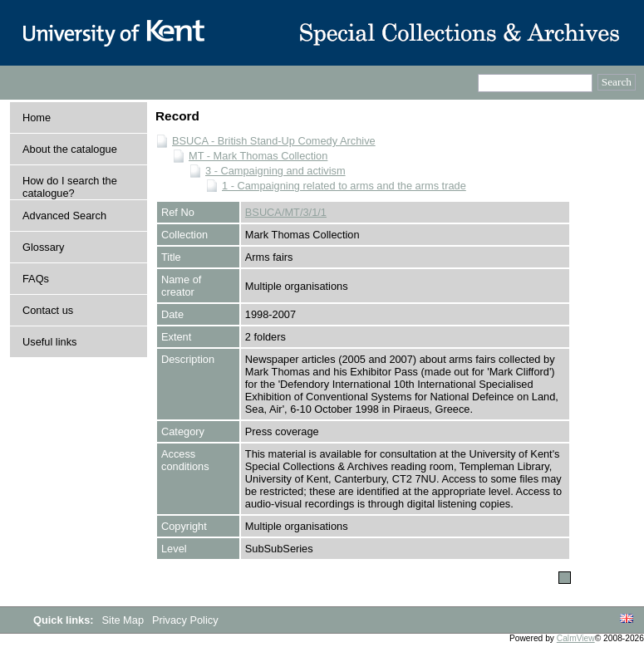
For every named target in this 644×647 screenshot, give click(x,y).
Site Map (125, 620)
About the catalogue (70, 149)
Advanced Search (64, 216)
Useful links (49, 342)
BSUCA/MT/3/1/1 (286, 212)
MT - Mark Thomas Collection (258, 156)
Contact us (48, 310)
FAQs (36, 279)
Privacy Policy (185, 620)
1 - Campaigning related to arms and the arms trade (344, 186)
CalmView (576, 638)
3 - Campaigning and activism (275, 171)
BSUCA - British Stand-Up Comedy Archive (274, 141)
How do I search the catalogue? (70, 187)
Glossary (44, 247)
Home (37, 118)
